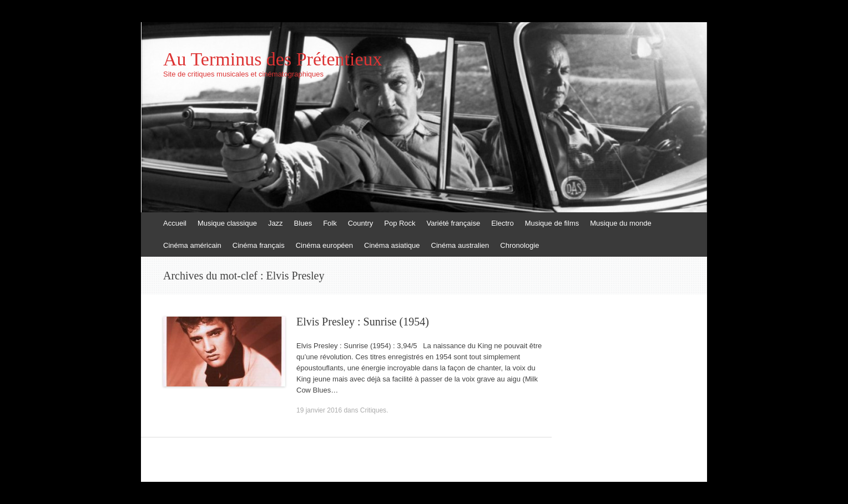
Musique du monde (621, 223)
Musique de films (552, 223)
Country (361, 223)
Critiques (373, 410)
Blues (303, 223)
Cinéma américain (192, 245)
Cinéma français (259, 245)
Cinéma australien (460, 245)
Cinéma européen (324, 245)
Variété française (454, 223)
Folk (330, 223)
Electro (502, 223)
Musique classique (227, 223)
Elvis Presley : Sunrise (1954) (363, 322)
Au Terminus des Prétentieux (273, 59)
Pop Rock (400, 223)
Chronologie (519, 245)
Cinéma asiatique (392, 245)
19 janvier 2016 (319, 410)
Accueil (175, 223)
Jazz (276, 223)
